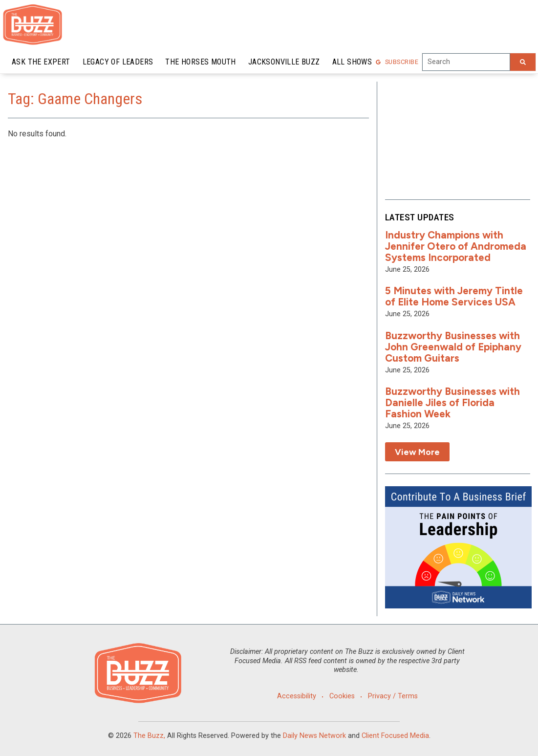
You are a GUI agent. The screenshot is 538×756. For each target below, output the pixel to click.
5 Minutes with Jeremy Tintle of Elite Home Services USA (454, 296)
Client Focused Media (395, 736)
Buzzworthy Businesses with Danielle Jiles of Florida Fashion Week (452, 402)
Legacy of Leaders (118, 62)
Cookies (342, 696)
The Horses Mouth (200, 62)
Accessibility (297, 696)
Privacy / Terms (393, 696)
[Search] (523, 62)
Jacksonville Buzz (284, 62)
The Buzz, (149, 736)
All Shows (352, 62)
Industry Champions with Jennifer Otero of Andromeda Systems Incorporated (456, 246)
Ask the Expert (41, 62)
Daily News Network (314, 736)
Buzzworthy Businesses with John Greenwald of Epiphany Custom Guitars (453, 347)
